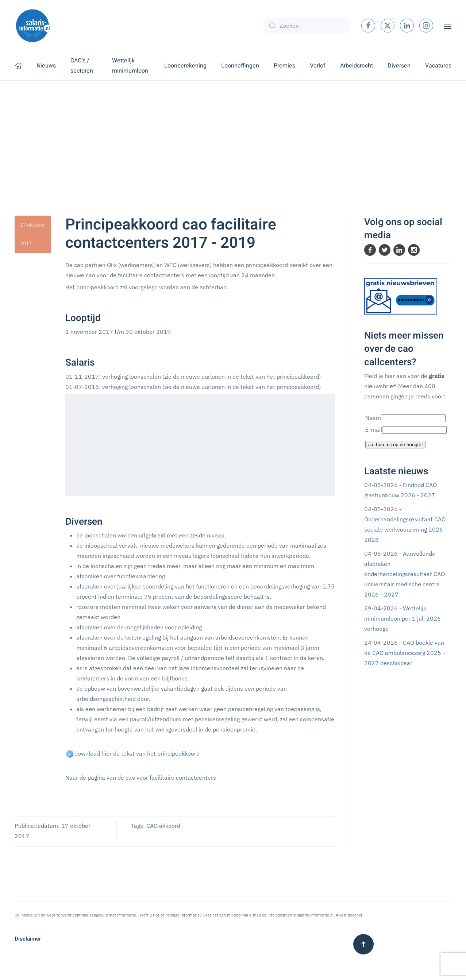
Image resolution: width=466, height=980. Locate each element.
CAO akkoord (163, 826)
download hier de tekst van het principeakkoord (137, 753)
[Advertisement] (233, 135)
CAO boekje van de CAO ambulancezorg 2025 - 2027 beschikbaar (405, 653)
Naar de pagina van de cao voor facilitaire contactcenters (141, 778)
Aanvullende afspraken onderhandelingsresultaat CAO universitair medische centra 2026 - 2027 (405, 574)
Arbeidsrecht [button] (357, 66)
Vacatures (438, 66)
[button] (448, 26)
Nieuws (46, 66)
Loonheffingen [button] (240, 66)
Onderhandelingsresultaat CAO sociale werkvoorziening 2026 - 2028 (405, 529)
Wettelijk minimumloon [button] (130, 66)
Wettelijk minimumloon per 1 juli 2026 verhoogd (403, 618)
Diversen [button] (399, 66)
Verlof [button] (318, 66)
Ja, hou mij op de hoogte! (396, 445)
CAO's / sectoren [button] (82, 66)
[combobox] (307, 26)
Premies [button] (284, 66)
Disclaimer (28, 939)
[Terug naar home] (33, 26)
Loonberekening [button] (185, 66)
